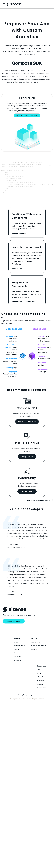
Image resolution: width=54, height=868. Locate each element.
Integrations (41, 682)
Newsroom (17, 655)
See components (19, 239)
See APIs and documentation (24, 307)
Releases (40, 690)
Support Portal (35, 648)
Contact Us (17, 666)
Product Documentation (38, 651)
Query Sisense (27, 462)
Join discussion (27, 497)
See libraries (17, 274)
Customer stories (19, 651)
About (16, 648)
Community (35, 655)
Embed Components (27, 427)
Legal (31, 700)
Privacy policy (41, 693)
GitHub (39, 679)
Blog (38, 675)
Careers (16, 658)
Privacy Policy (23, 700)
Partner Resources (36, 658)
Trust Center (18, 662)
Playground (41, 686)
